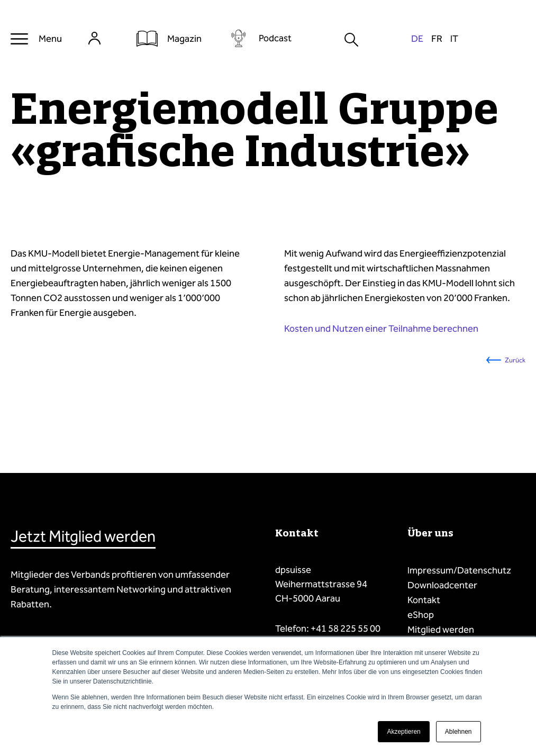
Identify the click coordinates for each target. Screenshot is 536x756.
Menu (50, 39)
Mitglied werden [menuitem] (441, 630)
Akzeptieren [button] (403, 732)
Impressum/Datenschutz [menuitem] (459, 570)
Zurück (515, 360)
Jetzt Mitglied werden (83, 536)
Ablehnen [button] (458, 732)
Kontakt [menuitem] (424, 600)
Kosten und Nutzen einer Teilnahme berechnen (381, 329)
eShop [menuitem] (421, 615)
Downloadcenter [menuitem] (442, 585)
